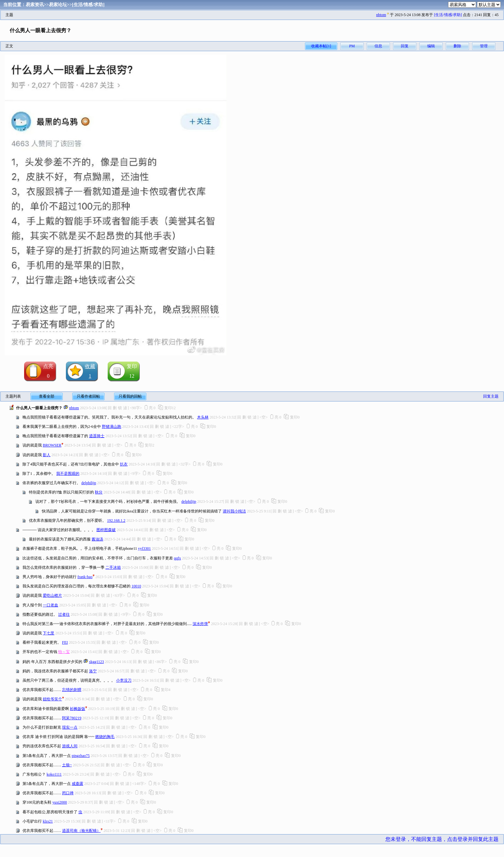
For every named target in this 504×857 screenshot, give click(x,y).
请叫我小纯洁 (234, 511)
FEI (65, 642)
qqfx (177, 558)
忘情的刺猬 (72, 690)
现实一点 (70, 727)
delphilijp (89, 483)
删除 (457, 46)
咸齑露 (77, 784)
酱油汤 (97, 539)
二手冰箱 (113, 567)
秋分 (99, 492)
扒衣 (124, 464)
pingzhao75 (81, 756)
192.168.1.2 (116, 521)
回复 (405, 46)
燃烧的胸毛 (105, 737)
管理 (484, 46)
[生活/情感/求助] (88, 5)
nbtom (381, 15)
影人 (47, 455)
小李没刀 (124, 680)
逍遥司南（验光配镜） (81, 831)
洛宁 (93, 671)
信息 (378, 46)
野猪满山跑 (112, 427)
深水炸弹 (200, 624)
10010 (136, 586)
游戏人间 (70, 746)
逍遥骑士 (97, 436)
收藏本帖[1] (321, 46)
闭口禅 (68, 793)
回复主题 (491, 396)
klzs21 (48, 821)
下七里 (49, 633)
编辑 (431, 46)
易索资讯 (35, 5)
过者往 (64, 614)
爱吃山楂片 (52, 595)
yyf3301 (144, 548)
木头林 (203, 417)
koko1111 (54, 774)
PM (352, 46)
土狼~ (67, 765)
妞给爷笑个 (52, 699)
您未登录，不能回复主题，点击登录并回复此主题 (442, 839)
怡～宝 (64, 652)
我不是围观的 (68, 474)
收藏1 (90, 371)
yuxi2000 (60, 802)
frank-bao (85, 577)
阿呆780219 (72, 718)
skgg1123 (96, 662)
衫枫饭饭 (77, 709)
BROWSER (52, 445)
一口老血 (50, 605)
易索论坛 (58, 5)
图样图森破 (106, 530)
